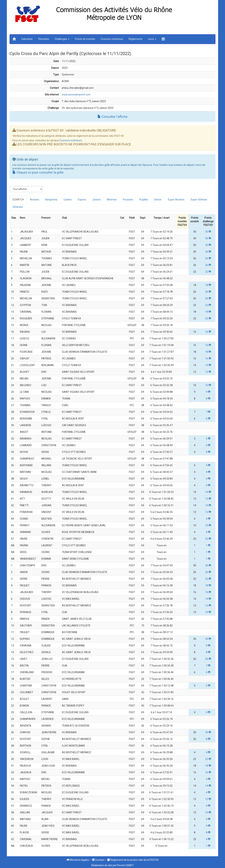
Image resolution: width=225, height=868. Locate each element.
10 (208, 385)
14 (208, 365)
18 (208, 285)
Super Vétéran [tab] (199, 200)
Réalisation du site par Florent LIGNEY (112, 865)
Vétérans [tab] (18, 207)
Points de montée (85, 39)
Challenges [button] (62, 39)
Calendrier (27, 39)
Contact (98, 860)
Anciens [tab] (35, 200)
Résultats (44, 39)
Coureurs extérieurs (112, 39)
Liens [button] (152, 39)
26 (208, 258)
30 (208, 232)
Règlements (136, 39)
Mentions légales (78, 860)
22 (208, 272)
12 (208, 372)
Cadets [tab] (68, 200)
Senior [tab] (158, 200)
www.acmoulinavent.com (76, 95)
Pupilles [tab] (144, 200)
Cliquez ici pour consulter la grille (38, 172)
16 (208, 332)
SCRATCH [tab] (18, 200)
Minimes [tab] (112, 200)
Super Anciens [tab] (176, 200)
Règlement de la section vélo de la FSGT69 (133, 860)
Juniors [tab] (97, 200)
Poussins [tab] (128, 200)
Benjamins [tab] (51, 200)
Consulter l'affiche (112, 117)
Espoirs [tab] (82, 200)
